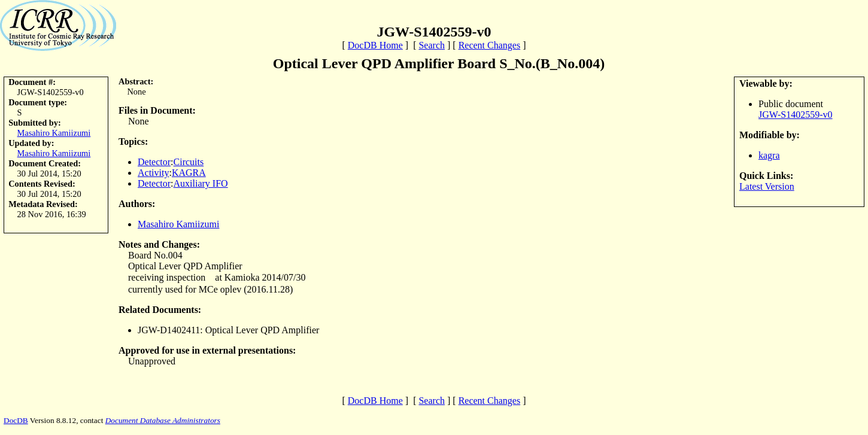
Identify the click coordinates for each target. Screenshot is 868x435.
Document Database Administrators (163, 420)
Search (432, 45)
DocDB (16, 420)
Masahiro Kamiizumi (54, 133)
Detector (154, 162)
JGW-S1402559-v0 (796, 115)
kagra (769, 155)
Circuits (189, 162)
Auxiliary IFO (201, 183)
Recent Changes (490, 45)
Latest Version (767, 186)
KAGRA (189, 173)
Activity (153, 173)
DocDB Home (375, 45)
